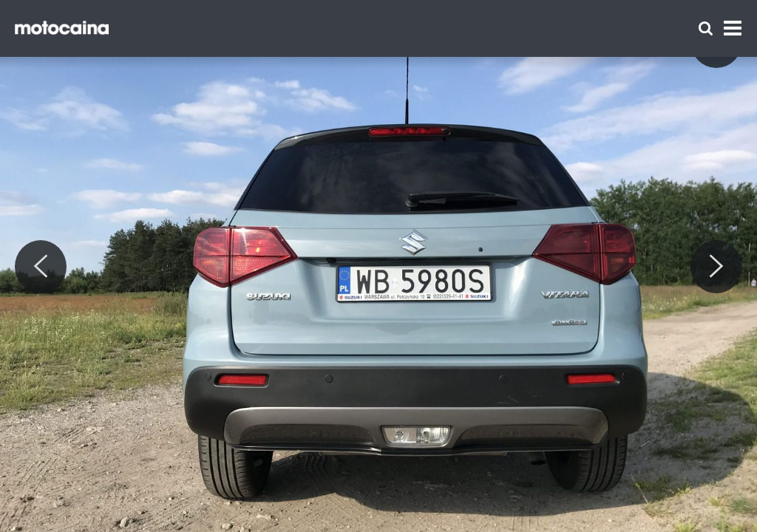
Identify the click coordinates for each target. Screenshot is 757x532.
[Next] (716, 267)
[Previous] (41, 267)
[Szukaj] (706, 28)
